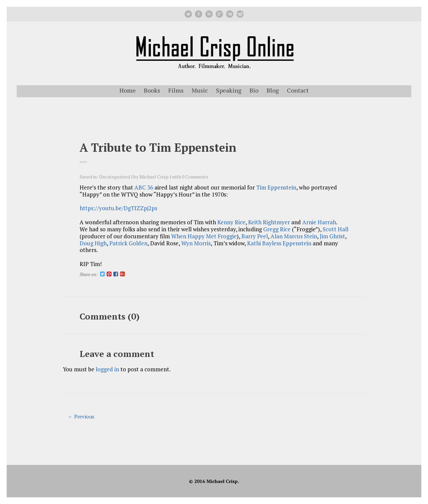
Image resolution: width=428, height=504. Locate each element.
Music (200, 90)
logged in (107, 369)
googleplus (219, 14)
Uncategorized (115, 177)
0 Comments (195, 177)
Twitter (188, 14)
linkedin (209, 14)
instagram (240, 14)
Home (128, 90)
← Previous (81, 416)
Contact (298, 90)
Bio (254, 90)
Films (176, 90)
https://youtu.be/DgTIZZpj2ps (118, 208)
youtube (230, 14)
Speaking (229, 90)
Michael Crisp (154, 177)
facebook (199, 14)
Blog (273, 90)
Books (152, 90)
